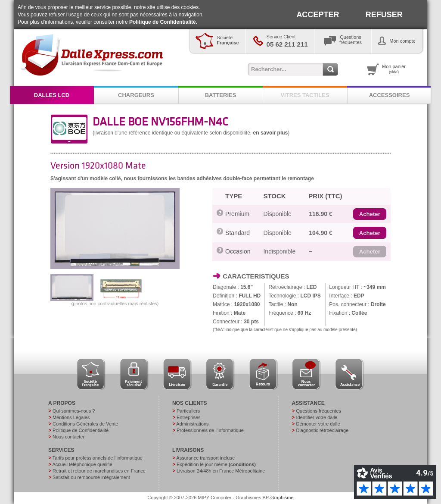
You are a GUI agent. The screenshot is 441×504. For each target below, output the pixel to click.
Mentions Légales (71, 417)
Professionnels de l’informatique (210, 430)
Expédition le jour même (216, 464)
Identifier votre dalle (317, 417)
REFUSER (384, 15)
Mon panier (394, 69)
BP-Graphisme (278, 498)
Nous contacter (68, 437)
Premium (237, 214)
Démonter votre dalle (318, 424)
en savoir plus (271, 133)
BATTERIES (221, 95)
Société (228, 40)
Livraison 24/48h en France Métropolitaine (221, 471)
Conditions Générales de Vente (85, 424)
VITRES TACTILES (305, 95)
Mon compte (402, 41)
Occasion (238, 251)
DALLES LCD (52, 95)
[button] (370, 214)
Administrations (192, 424)
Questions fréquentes (318, 411)
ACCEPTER (318, 15)
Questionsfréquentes (351, 40)
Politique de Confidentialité (81, 430)
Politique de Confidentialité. (163, 22)
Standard (238, 233)
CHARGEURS (136, 95)
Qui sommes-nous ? (74, 411)
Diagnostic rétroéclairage (322, 430)
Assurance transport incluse (205, 458)
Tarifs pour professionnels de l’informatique (98, 458)
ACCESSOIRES (390, 95)
